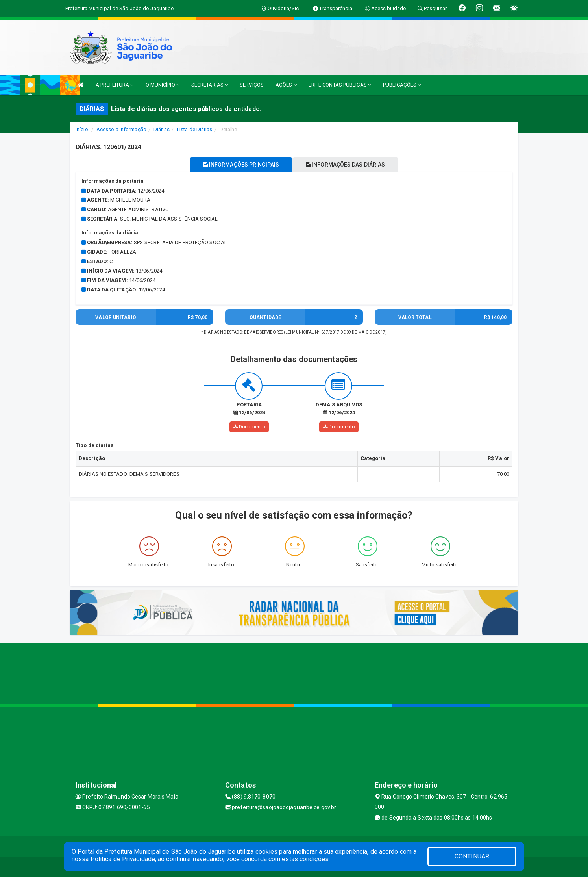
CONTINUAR (472, 856)
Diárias (162, 129)
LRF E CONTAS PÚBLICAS (340, 85)
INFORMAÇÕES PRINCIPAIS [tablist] (238, 165)
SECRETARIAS (210, 85)
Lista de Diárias (195, 129)
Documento (249, 427)
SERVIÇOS (252, 85)
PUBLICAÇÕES (402, 85)
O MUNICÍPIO (163, 85)
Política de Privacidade (123, 859)
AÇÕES (286, 85)
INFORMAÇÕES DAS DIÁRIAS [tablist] (349, 165)
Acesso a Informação (121, 129)
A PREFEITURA (115, 85)
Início (82, 129)
